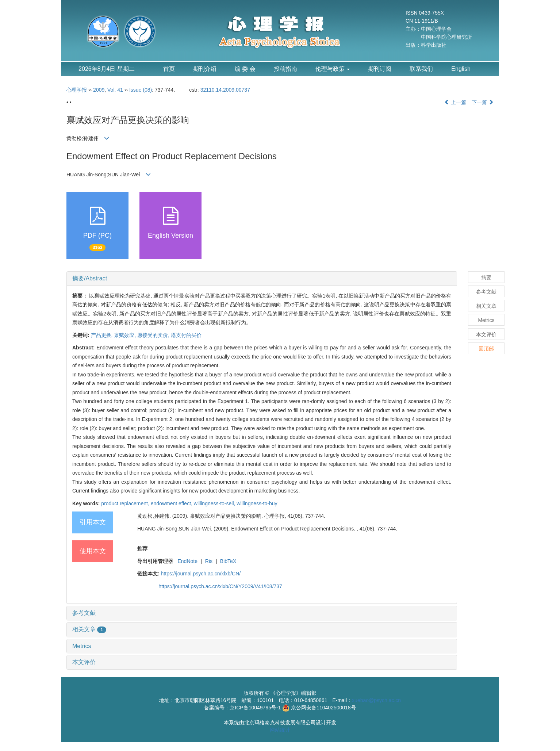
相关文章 (89, 629)
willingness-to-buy (257, 503)
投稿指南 (285, 69)
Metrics (82, 646)
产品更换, (103, 335)
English (461, 69)
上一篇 (455, 102)
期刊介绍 (205, 69)
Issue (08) (141, 90)
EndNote (187, 561)
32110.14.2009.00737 (225, 90)
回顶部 (486, 349)
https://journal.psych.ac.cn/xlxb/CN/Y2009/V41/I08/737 (220, 586)
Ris (209, 561)
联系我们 (421, 69)
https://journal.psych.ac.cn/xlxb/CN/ (201, 574)
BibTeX (228, 561)
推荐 (142, 548)
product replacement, (126, 503)
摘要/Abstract (90, 278)
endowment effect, (172, 503)
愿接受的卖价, (154, 335)
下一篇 (483, 102)
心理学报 (77, 90)
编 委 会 (245, 69)
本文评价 (84, 662)
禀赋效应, (126, 335)
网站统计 (280, 730)
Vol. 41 (115, 90)
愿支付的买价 (186, 335)
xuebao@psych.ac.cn (376, 700)
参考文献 (84, 613)
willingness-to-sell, (215, 503)
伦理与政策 (333, 69)
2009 (99, 90)
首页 (169, 69)
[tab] (262, 279)
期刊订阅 (380, 69)
